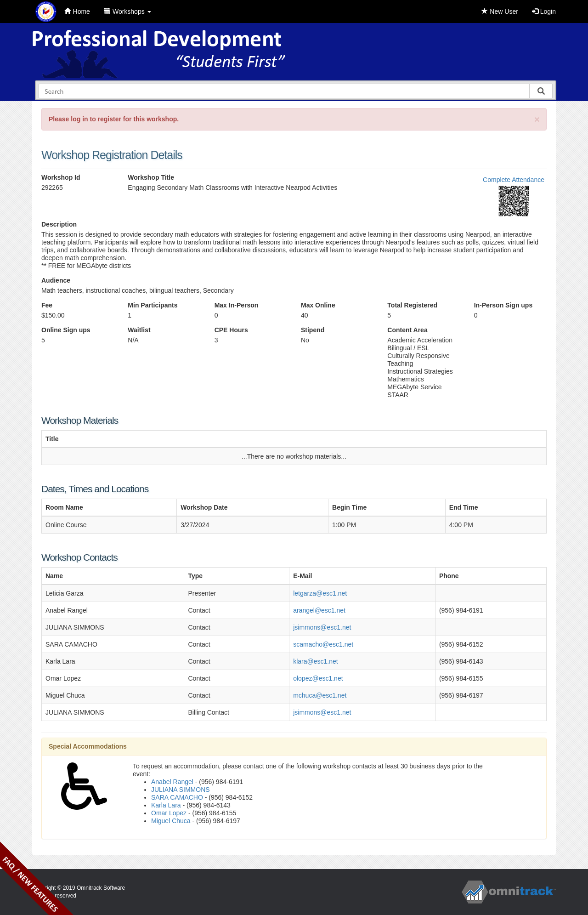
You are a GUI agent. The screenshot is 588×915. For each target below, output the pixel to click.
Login (544, 11)
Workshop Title (151, 177)
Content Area (407, 330)
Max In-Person (237, 305)
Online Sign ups (66, 330)
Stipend (313, 330)
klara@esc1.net (315, 661)
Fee (47, 305)
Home (77, 11)
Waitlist (139, 330)
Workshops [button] (127, 11)
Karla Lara (166, 805)
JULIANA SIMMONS (181, 790)
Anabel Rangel (172, 782)
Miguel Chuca (171, 821)
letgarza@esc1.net (320, 593)
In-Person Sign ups (503, 305)
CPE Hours (231, 330)
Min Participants (153, 305)
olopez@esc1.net (318, 678)
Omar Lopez (169, 813)
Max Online (318, 305)
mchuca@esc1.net (320, 695)
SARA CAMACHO (177, 797)
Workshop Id (61, 177)
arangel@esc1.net (319, 610)
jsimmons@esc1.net (322, 627)
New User (500, 11)
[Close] (537, 119)
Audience (56, 280)
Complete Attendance (514, 180)
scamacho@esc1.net (323, 644)
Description (59, 224)
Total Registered (412, 305)
